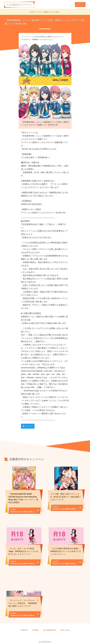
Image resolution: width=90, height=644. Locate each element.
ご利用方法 (24, 626)
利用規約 (36, 626)
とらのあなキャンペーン (19, 5)
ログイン (80, 5)
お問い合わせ (65, 626)
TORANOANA (46, 638)
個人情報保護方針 (50, 626)
